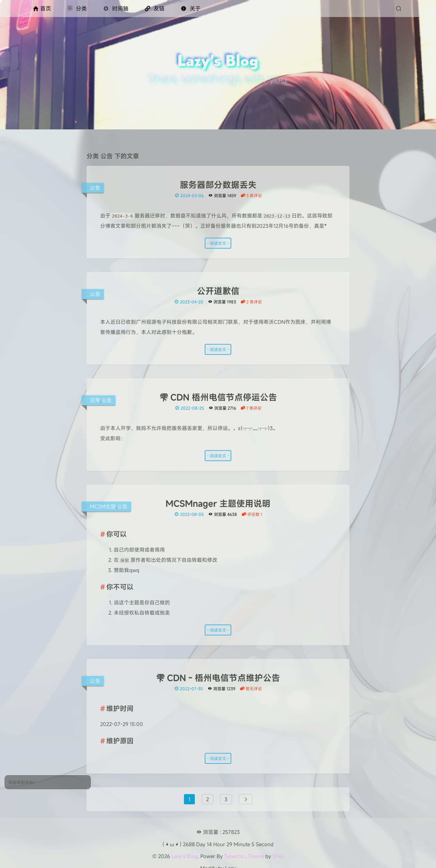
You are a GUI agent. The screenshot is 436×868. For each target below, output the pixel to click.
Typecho (234, 856)
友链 (155, 9)
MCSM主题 (103, 506)
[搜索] (399, 9)
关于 (191, 9)
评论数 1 (252, 514)
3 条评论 (251, 195)
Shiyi (278, 856)
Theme (256, 856)
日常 (95, 400)
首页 (42, 9)
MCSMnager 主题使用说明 (218, 504)
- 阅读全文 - (218, 243)
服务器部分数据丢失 (218, 185)
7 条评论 (251, 408)
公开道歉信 (218, 291)
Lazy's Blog (184, 856)
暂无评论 (251, 689)
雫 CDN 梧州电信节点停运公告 (218, 397)
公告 (95, 188)
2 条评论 (251, 302)
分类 (77, 9)
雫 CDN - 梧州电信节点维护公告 (218, 678)
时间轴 (116, 9)
